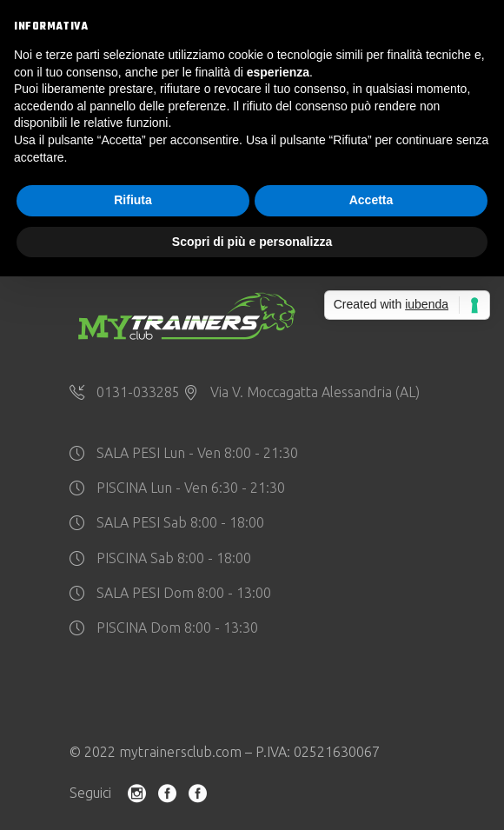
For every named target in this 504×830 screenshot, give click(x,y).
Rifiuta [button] (133, 200)
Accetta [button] (371, 200)
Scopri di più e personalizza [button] (252, 242)
